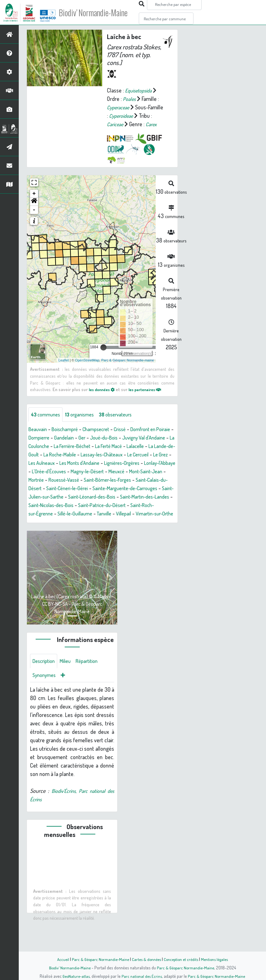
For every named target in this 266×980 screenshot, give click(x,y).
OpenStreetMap (87, 368)
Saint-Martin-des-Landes (56, 522)
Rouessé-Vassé (68, 497)
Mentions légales (218, 959)
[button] (34, 210)
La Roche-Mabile (117, 463)
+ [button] (34, 202)
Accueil (58, 959)
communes (47, 423)
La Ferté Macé (151, 455)
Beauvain (38, 438)
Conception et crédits (182, 959)
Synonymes (45, 702)
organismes (84, 423)
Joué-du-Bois (130, 446)
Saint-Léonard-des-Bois (140, 514)
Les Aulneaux (119, 472)
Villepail (40, 539)
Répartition (92, 687)
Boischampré (68, 438)
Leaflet (64, 368)
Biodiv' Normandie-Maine (103, 12)
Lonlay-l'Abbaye (117, 480)
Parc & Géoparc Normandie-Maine (98, 959)
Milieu (69, 687)
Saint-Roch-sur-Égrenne (83, 531)
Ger (106, 446)
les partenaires (151, 398)
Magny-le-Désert (75, 489)
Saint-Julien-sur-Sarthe (83, 514)
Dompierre (60, 446)
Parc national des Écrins (141, 976)
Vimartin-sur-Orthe (75, 539)
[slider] (103, 356)
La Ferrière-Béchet (110, 455)
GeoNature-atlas (74, 976)
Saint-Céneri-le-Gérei (79, 505)
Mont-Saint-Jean (140, 489)
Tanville (167, 531)
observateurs (124, 423)
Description (45, 687)
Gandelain (87, 446)
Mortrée (37, 497)
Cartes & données (146, 959)
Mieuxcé (107, 489)
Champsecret (102, 438)
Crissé (128, 438)
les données (103, 398)
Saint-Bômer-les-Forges (117, 497)
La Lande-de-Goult (73, 463)
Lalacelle (38, 463)
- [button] (34, 218)
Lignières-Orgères (74, 480)
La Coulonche (69, 455)
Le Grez (92, 472)
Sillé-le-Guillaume (134, 531)
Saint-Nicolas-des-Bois (113, 522)
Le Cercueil (66, 472)
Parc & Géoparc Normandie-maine (128, 368)
